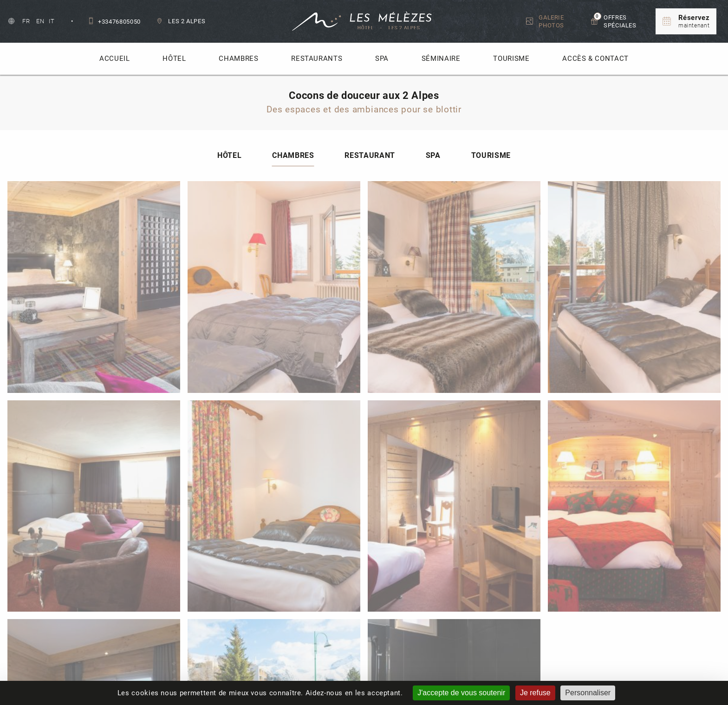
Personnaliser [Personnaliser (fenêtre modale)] (588, 693)
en (41, 21)
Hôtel (174, 59)
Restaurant (370, 170)
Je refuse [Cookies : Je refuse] (535, 693)
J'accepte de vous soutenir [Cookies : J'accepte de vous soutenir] (461, 693)
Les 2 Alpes (181, 21)
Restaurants (317, 59)
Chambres (238, 59)
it (52, 21)
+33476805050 (115, 22)
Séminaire (441, 59)
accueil (114, 59)
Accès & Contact (595, 59)
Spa (382, 59)
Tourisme (511, 59)
